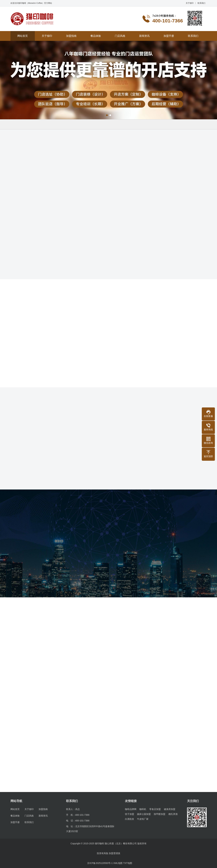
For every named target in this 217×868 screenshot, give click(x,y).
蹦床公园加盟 (144, 814)
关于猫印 (190, 3)
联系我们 (201, 3)
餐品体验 (96, 36)
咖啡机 (143, 809)
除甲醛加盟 (160, 814)
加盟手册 (169, 36)
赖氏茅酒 (173, 814)
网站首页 (23, 36)
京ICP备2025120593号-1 (100, 863)
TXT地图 (128, 863)
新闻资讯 (144, 36)
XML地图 (118, 863)
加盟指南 (71, 36)
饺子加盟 (130, 814)
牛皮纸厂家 (143, 819)
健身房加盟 (170, 809)
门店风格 (120, 36)
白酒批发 (130, 819)
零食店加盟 (155, 809)
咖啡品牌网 (131, 809)
